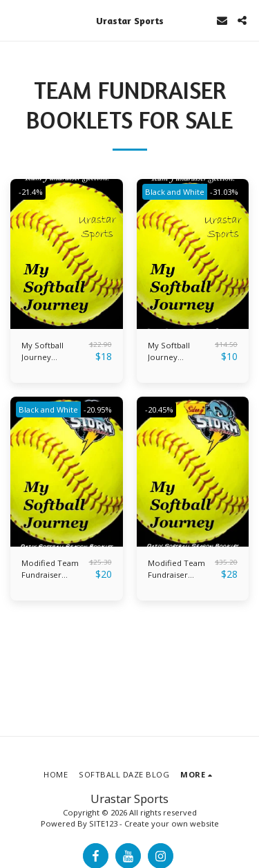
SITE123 (103, 823)
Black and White (175, 192)
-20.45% (159, 409)
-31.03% (224, 192)
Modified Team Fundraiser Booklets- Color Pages (178, 569)
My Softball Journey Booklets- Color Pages (51, 352)
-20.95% (98, 409)
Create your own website (172, 823)
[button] (15, 20)
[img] (67, 254)
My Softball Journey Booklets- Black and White (177, 352)
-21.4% (31, 192)
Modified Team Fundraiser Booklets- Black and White (51, 569)
